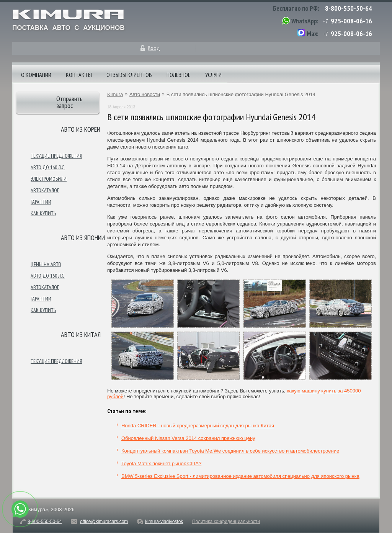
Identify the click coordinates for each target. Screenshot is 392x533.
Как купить (43, 213)
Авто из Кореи (81, 129)
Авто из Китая (81, 334)
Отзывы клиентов (129, 75)
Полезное (179, 75)
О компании (36, 75)
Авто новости (145, 94)
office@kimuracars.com (104, 522)
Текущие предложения (56, 156)
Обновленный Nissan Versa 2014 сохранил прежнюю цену (188, 438)
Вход (154, 48)
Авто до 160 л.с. (48, 167)
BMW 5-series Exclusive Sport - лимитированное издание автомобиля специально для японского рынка (240, 476)
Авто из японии (83, 238)
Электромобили (49, 179)
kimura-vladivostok (164, 522)
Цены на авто (46, 264)
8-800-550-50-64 (349, 8)
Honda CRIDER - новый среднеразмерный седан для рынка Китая (198, 426)
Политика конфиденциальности (226, 522)
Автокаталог (45, 190)
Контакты (79, 75)
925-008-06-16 (351, 21)
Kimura (115, 94)
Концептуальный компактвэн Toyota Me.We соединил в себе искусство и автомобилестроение (230, 451)
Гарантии (41, 202)
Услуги (213, 75)
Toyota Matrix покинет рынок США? (161, 464)
